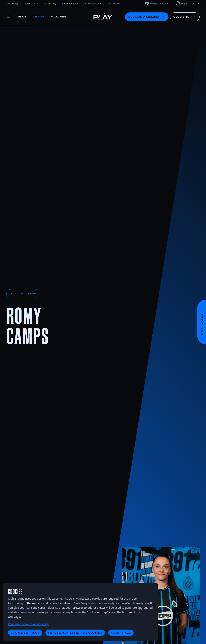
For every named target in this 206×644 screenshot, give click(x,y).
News (22, 17)
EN (196, 4)
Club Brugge (13, 4)
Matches (59, 17)
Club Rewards (114, 4)
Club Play (50, 4)
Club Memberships (92, 4)
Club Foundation (69, 4)
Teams (39, 17)
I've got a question (157, 4)
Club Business (31, 4)
